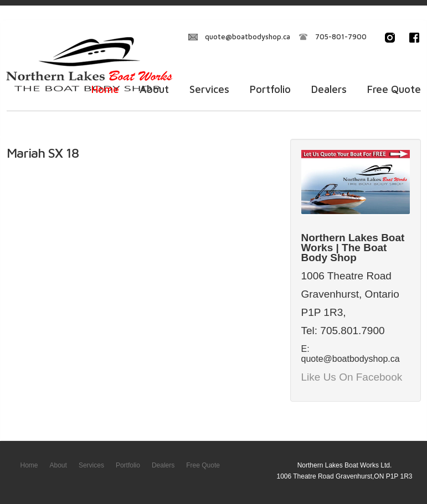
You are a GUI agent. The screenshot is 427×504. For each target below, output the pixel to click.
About (154, 89)
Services (209, 89)
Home (105, 89)
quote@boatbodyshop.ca (248, 37)
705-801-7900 (341, 37)
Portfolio (270, 89)
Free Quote (394, 89)
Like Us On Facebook (352, 377)
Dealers (329, 89)
